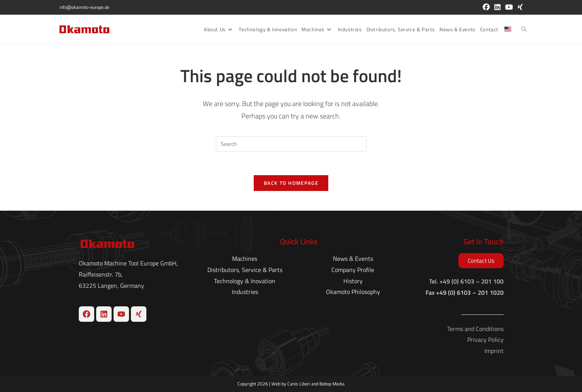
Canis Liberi (299, 384)
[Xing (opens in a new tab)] (519, 7)
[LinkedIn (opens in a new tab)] (497, 7)
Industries (245, 292)
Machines (245, 259)
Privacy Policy (485, 340)
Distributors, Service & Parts (245, 270)
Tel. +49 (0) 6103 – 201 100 (466, 281)
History (353, 280)
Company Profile (353, 270)
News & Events (353, 259)
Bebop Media (332, 384)
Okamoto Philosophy (353, 292)
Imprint (494, 351)
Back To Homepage (291, 183)
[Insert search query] (291, 144)
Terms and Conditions (475, 328)
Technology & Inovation (245, 280)
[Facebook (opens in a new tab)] (486, 7)
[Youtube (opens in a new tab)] (509, 7)
